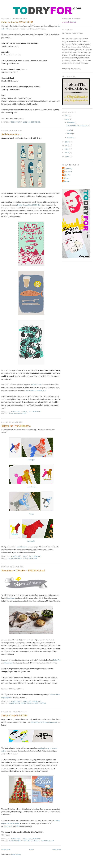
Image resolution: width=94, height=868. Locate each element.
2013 (18, 826)
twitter (43, 703)
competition (14, 703)
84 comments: (35, 839)
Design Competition (18, 414)
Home (32, 849)
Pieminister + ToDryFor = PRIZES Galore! (23, 571)
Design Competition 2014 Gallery (29, 205)
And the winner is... (11, 134)
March (70, 134)
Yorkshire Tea (47, 841)
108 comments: (35, 556)
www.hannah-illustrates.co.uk (36, 391)
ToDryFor (57, 660)
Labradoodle (31, 487)
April (69, 130)
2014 (67, 119)
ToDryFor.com (36, 385)
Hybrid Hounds (15, 558)
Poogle (31, 514)
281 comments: (35, 701)
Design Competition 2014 (14, 716)
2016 (67, 116)
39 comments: (35, 412)
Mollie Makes (34, 841)
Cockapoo (31, 460)
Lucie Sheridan (21, 547)
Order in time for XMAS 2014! (17, 22)
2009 (67, 156)
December (71, 122)
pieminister (26, 703)
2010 (67, 153)
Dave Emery (67, 169)
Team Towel (67, 172)
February (71, 137)
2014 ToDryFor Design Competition (44, 722)
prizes (35, 703)
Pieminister (10, 598)
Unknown (66, 178)
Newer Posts (6, 849)
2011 (6, 826)
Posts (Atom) (16, 854)
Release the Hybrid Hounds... (16, 426)
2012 (10, 826)
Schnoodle (31, 541)
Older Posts (57, 849)
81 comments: (35, 122)
